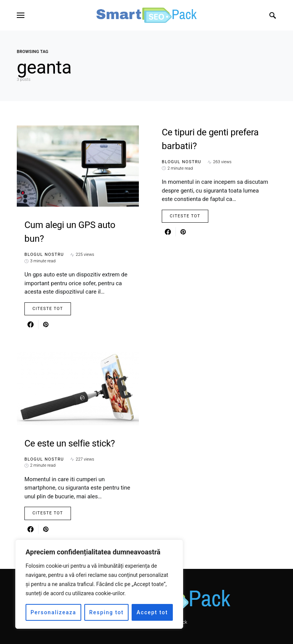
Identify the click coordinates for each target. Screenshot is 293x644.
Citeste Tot (48, 309)
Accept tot (152, 612)
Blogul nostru (44, 255)
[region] (99, 584)
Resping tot (107, 612)
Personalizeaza (53, 612)
